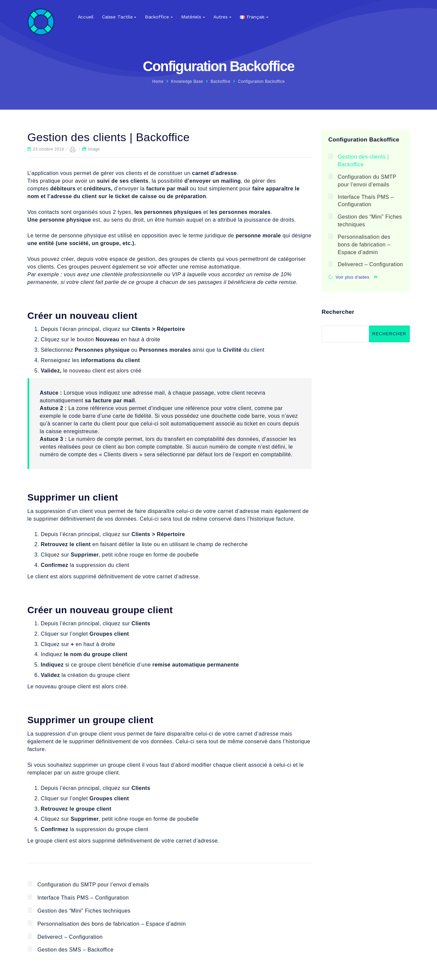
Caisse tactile (117, 17)
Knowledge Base (187, 81)
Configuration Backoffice (261, 81)
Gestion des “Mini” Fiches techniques (84, 911)
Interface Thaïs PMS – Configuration (83, 898)
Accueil (86, 17)
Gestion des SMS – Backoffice (76, 950)
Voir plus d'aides (352, 277)
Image (94, 149)
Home (158, 81)
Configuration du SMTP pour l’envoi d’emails (93, 885)
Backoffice (157, 17)
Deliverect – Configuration (70, 937)
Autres (220, 17)
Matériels (191, 17)
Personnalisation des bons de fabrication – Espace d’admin (112, 924)
